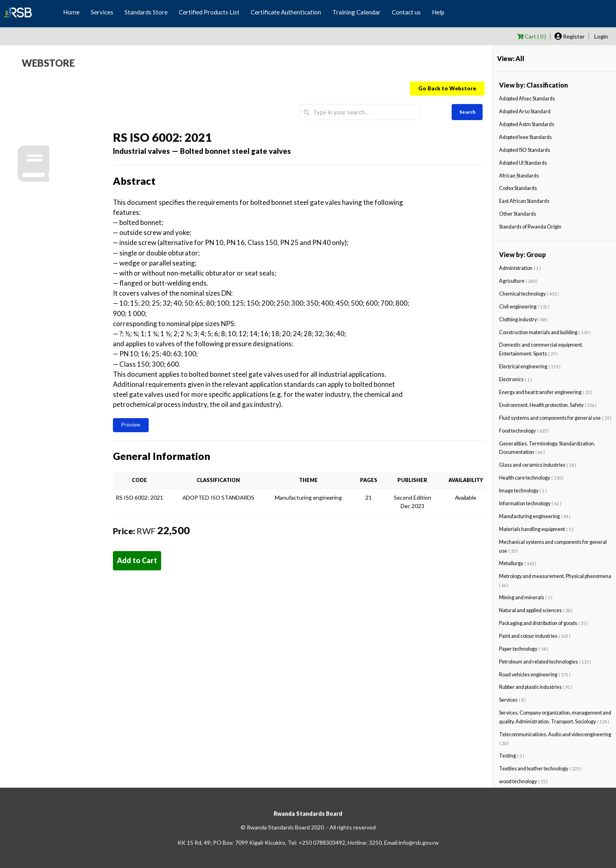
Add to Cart (137, 560)
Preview (131, 425)
